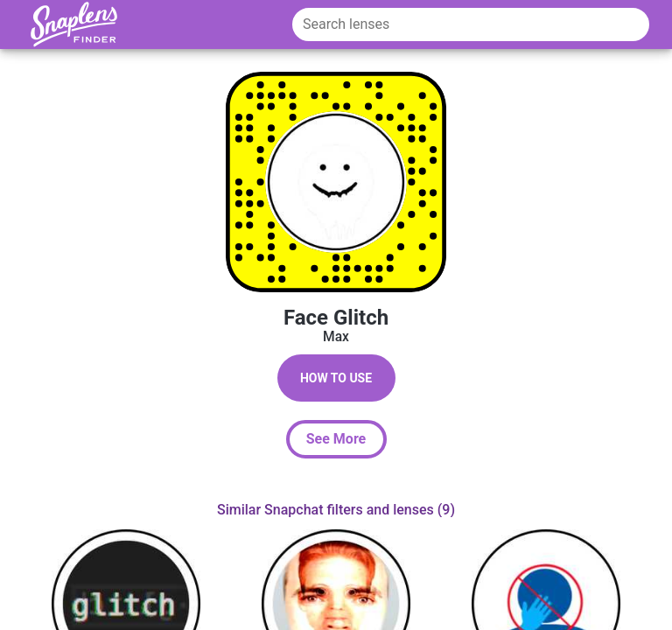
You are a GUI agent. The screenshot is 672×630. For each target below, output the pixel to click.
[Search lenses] (471, 24)
